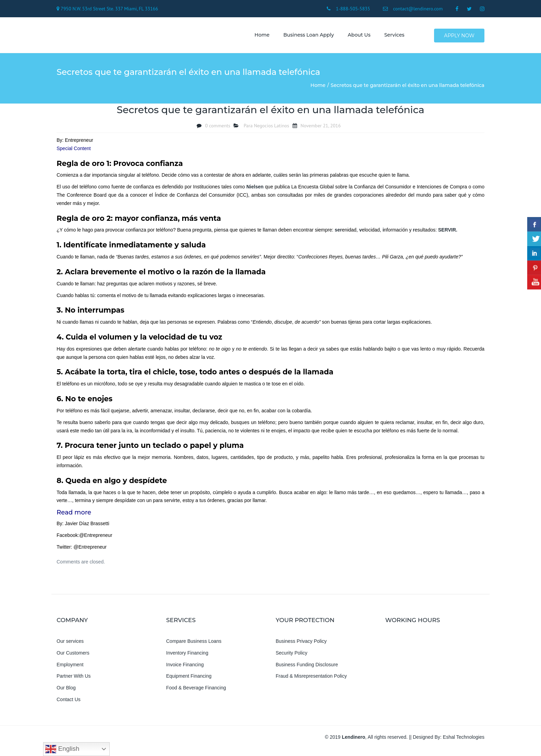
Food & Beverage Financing (196, 691)
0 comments (218, 128)
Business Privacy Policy (301, 644)
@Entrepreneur (96, 538)
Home (260, 36)
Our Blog (66, 691)
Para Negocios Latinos (266, 128)
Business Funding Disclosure (307, 667)
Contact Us (68, 702)
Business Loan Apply (306, 36)
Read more (74, 516)
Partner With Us (74, 679)
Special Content (74, 151)
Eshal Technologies (464, 740)
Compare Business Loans (194, 644)
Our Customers (73, 656)
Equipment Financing (189, 679)
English (62, 749)
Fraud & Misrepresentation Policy (311, 679)
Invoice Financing (185, 667)
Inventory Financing (187, 656)
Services (392, 36)
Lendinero (354, 740)
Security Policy (292, 656)
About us (357, 36)
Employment (70, 667)
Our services (70, 644)
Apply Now (460, 37)
